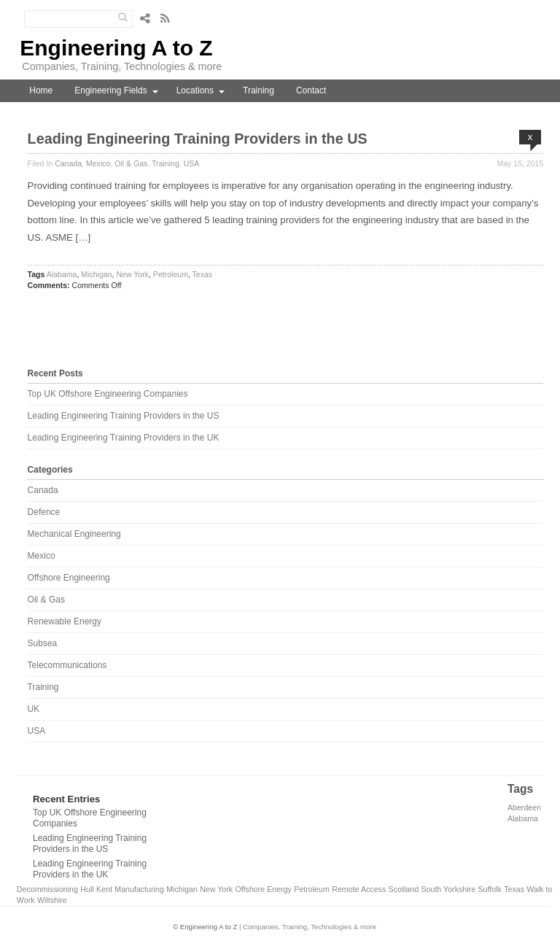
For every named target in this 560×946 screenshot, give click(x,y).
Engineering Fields (110, 90)
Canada (68, 163)
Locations (195, 90)
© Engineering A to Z (205, 927)
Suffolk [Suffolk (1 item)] (489, 889)
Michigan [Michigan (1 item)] (182, 889)
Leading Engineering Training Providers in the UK (124, 438)
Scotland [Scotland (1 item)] (404, 889)
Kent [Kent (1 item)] (104, 889)
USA (192, 163)
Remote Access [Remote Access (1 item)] (359, 889)
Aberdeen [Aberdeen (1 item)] (524, 807)
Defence (44, 512)
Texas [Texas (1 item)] (514, 889)
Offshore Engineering (69, 578)
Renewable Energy (65, 621)
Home (41, 90)
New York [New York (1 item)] (216, 889)
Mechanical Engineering (74, 534)
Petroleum (171, 274)
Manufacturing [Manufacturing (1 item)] (139, 889)
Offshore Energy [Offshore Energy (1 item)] (264, 889)
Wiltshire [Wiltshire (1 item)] (52, 900)
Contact (311, 90)
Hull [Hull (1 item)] (87, 889)
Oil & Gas (131, 163)
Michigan (96, 274)
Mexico (98, 163)
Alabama (62, 274)
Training (258, 90)
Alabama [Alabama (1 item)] (523, 818)
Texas (203, 274)
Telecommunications (67, 665)
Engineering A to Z (116, 48)
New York (132, 274)
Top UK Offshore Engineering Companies (108, 394)
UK (34, 709)
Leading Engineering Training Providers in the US (198, 139)
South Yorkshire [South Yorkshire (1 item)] (448, 889)
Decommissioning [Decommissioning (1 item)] (47, 889)
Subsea (43, 643)
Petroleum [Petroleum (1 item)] (312, 889)
